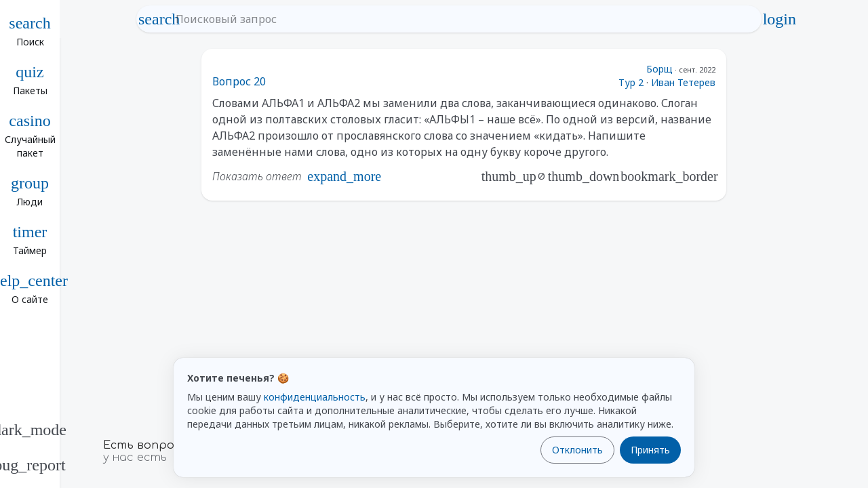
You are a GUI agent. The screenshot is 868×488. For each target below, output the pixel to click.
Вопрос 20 (239, 81)
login (779, 19)
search (159, 19)
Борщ (659, 69)
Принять (650, 450)
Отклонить (577, 450)
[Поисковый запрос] (461, 19)
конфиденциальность (315, 397)
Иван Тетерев (683, 82)
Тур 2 (631, 82)
